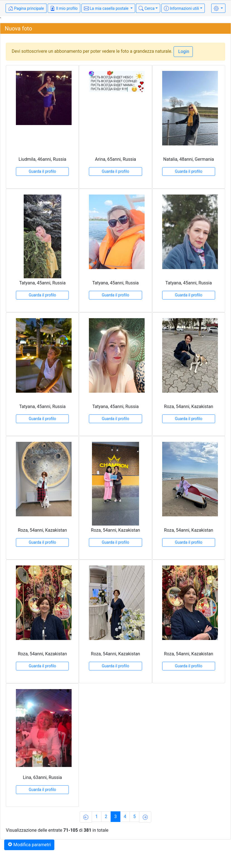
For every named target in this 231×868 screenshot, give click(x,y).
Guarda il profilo (42, 171)
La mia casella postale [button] (107, 8)
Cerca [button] (147, 8)
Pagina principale (26, 8)
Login (183, 51)
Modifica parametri (29, 845)
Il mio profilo (64, 8)
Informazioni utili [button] (181, 8)
